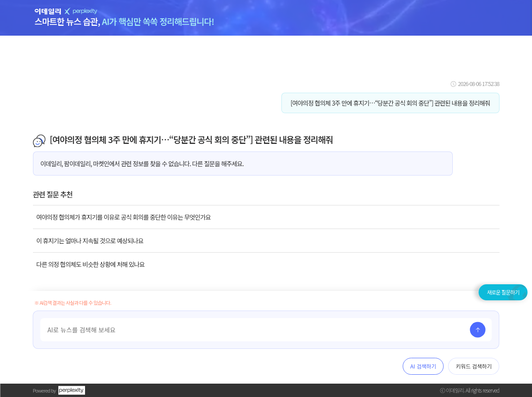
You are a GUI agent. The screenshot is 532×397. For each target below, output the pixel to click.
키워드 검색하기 (474, 366)
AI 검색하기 (423, 366)
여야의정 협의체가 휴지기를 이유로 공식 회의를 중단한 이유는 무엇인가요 (124, 217)
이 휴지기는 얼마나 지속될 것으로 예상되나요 (90, 241)
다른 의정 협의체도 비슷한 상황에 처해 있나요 (91, 264)
